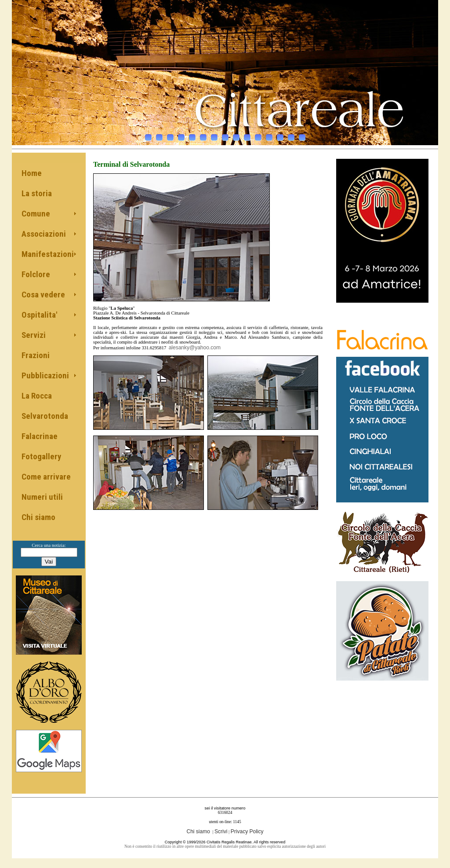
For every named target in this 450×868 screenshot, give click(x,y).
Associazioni (44, 234)
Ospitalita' (39, 315)
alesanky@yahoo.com (195, 348)
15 (302, 135)
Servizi (34, 335)
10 (247, 135)
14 (291, 135)
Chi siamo (38, 517)
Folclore (36, 274)
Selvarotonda (45, 416)
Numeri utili (42, 497)
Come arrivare (46, 477)
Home (32, 173)
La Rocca (37, 396)
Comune (36, 214)
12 (269, 135)
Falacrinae (40, 436)
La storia (37, 193)
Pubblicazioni (45, 375)
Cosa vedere (43, 295)
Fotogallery (41, 456)
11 (258, 135)
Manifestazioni (48, 254)
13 (280, 135)
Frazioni (36, 355)
